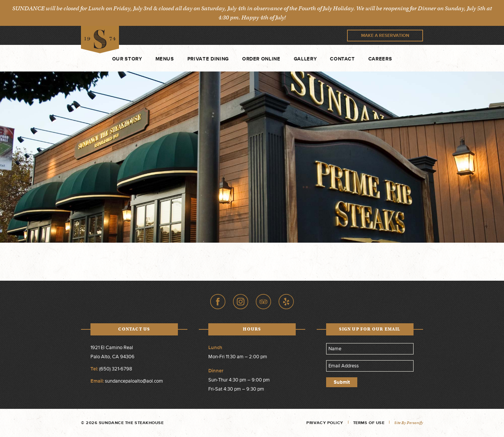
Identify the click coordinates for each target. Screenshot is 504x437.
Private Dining (208, 59)
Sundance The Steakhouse (100, 40)
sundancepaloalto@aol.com (134, 381)
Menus (165, 59)
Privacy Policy (325, 423)
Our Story (127, 59)
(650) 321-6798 (116, 369)
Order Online (261, 59)
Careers (380, 59)
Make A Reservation (385, 36)
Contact (342, 59)
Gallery (305, 59)
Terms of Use (369, 423)
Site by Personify (409, 423)
